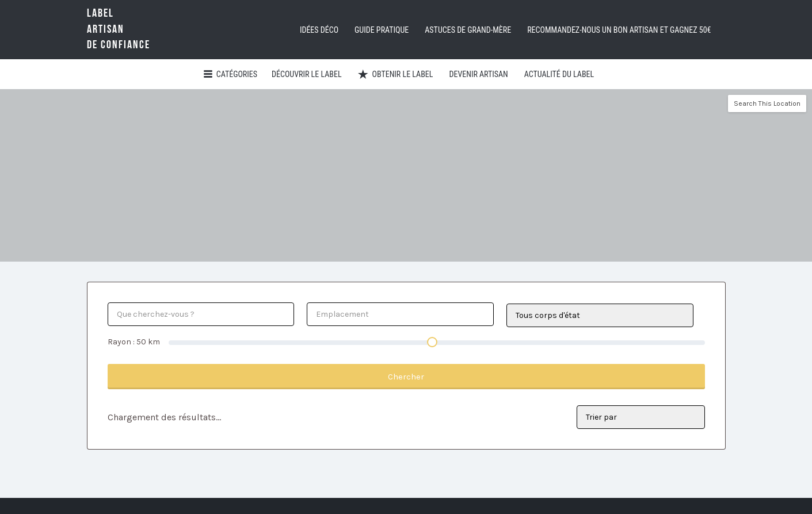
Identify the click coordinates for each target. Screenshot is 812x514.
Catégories (237, 74)
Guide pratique (382, 30)
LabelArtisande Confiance (136, 29)
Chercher (406, 377)
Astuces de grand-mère (468, 30)
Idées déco (319, 30)
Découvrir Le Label (307, 74)
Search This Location (767, 103)
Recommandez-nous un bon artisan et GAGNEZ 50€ (619, 30)
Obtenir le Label (403, 74)
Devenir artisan (478, 74)
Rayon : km (134, 342)
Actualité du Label (559, 74)
